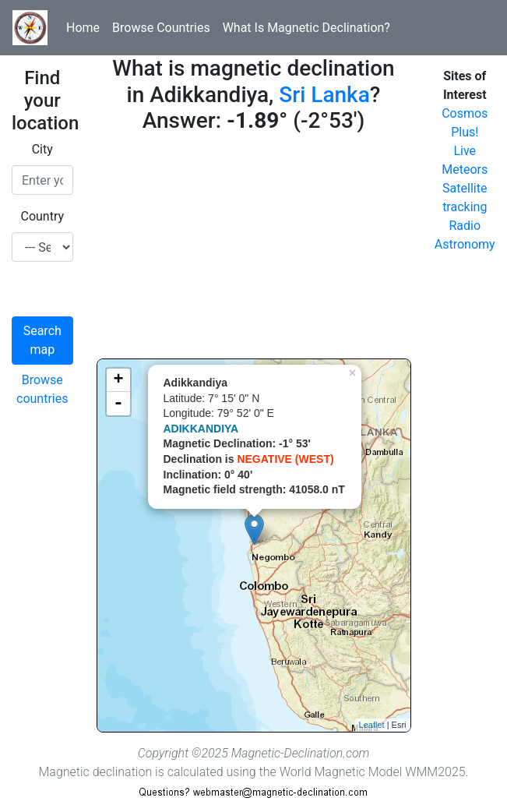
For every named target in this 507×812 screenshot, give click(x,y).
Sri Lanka (324, 95)
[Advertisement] (254, 249)
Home (83, 28)
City (42, 149)
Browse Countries (161, 28)
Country (42, 216)
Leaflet (372, 725)
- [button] (118, 404)
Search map (42, 340)
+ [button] (118, 380)
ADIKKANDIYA (201, 429)
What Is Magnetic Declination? (306, 28)
